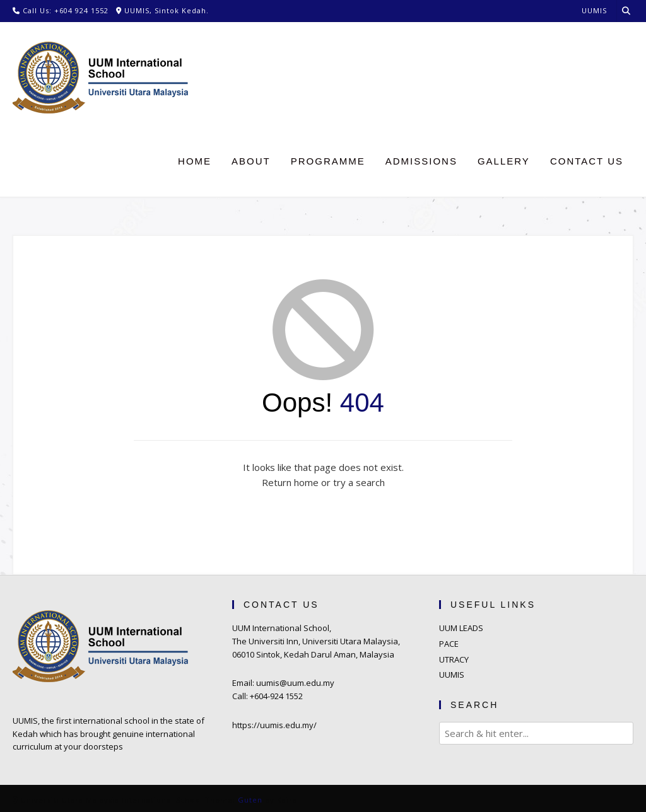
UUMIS (452, 675)
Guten (250, 800)
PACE (449, 644)
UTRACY (454, 659)
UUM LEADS (461, 628)
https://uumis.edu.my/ (274, 725)
